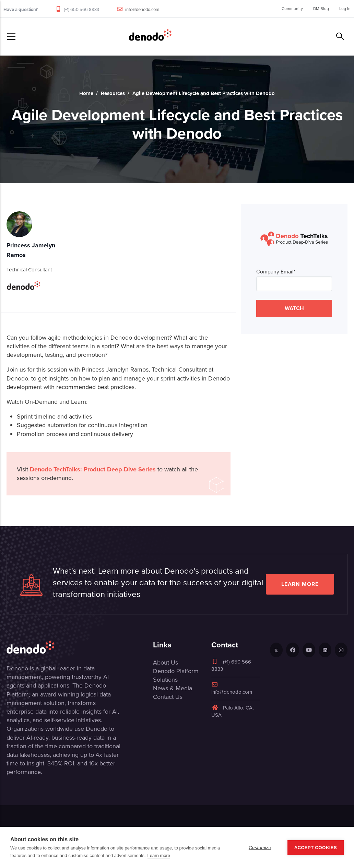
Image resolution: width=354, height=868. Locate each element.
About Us (166, 662)
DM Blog (321, 9)
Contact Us (168, 697)
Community (292, 9)
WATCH (294, 308)
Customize (260, 848)
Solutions (165, 680)
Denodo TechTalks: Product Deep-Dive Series (93, 469)
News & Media (173, 688)
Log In (345, 9)
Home (86, 93)
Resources (113, 93)
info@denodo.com (142, 9)
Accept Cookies (316, 848)
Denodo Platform (176, 671)
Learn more (300, 584)
